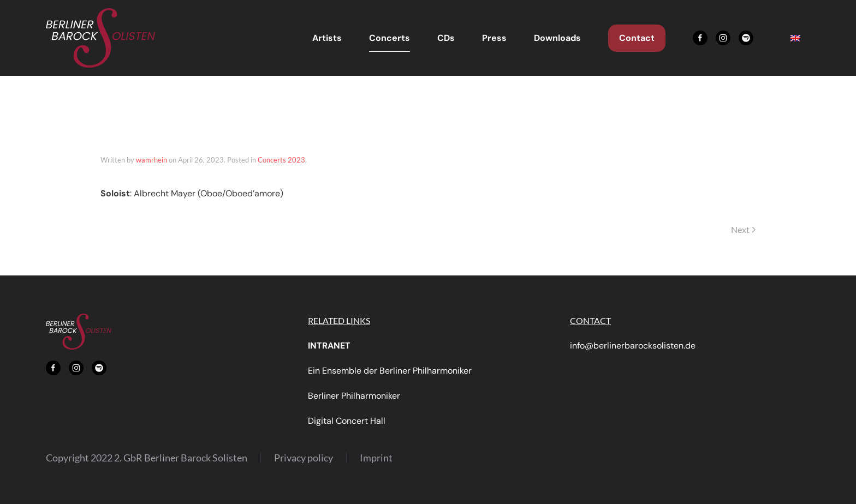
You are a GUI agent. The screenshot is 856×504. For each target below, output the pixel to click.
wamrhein (151, 160)
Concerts (390, 38)
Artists (327, 38)
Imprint (376, 458)
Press (494, 38)
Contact (637, 38)
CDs (446, 38)
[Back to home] (100, 38)
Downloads (557, 38)
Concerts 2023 (281, 160)
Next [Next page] (743, 229)
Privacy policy (304, 458)
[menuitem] (795, 38)
